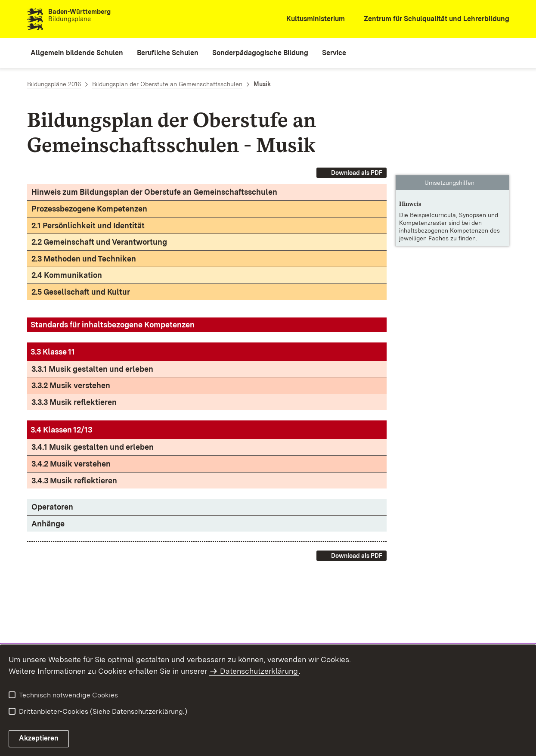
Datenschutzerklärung (259, 671)
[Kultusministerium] (310, 19)
